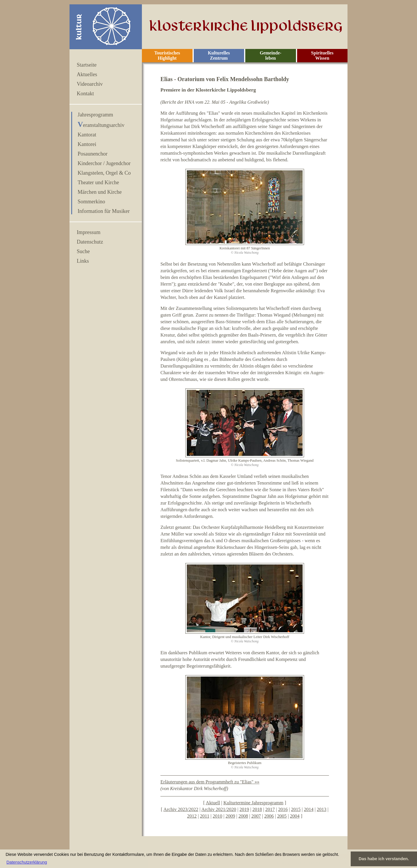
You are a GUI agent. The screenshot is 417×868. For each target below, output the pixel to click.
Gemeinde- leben (271, 55)
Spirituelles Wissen (322, 55)
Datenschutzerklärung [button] (27, 862)
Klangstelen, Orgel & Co (104, 173)
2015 (296, 809)
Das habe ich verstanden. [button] (384, 859)
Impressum (89, 232)
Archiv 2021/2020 (219, 809)
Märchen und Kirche (100, 192)
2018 (257, 809)
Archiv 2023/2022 (181, 809)
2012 (192, 816)
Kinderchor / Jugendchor (104, 163)
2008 (243, 816)
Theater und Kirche (98, 182)
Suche (83, 251)
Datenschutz (90, 242)
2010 (217, 816)
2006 (269, 816)
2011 (205, 816)
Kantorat (87, 135)
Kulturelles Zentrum (219, 55)
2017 (270, 809)
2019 (244, 809)
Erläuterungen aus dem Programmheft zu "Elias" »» (210, 782)
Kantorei (87, 144)
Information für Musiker (104, 211)
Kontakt (85, 94)
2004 (295, 816)
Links (83, 261)
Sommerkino (91, 202)
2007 (256, 816)
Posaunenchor (93, 154)
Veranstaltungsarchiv (101, 125)
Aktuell (213, 803)
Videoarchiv (90, 84)
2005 (282, 816)
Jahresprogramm (95, 115)
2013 (322, 809)
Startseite (87, 65)
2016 (283, 809)
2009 (230, 816)
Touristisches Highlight (167, 55)
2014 (309, 809)
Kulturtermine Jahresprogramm (253, 803)
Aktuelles (87, 74)
